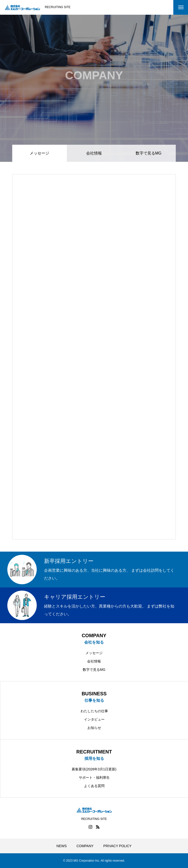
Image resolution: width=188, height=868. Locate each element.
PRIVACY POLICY (117, 846)
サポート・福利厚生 (94, 777)
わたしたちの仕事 (94, 711)
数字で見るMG (149, 153)
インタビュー (94, 719)
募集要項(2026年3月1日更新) (94, 769)
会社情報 (94, 153)
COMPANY (85, 846)
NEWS (62, 846)
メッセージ (94, 653)
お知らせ (94, 728)
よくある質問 (94, 786)
